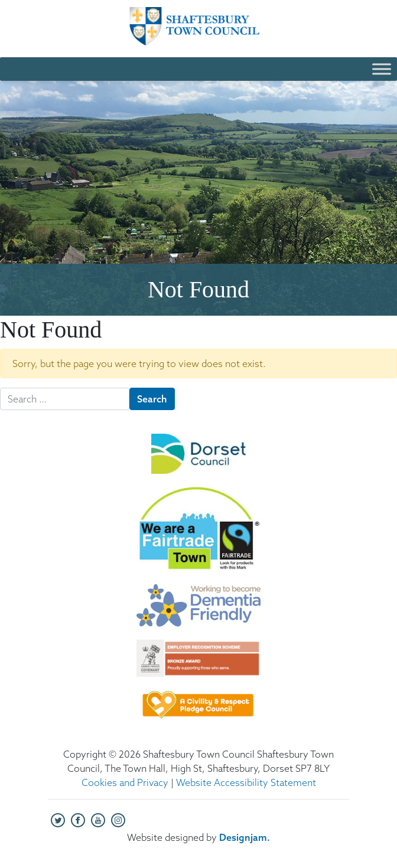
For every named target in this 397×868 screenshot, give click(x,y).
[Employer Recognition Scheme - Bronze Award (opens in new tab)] (198, 664)
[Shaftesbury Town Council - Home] (198, 26)
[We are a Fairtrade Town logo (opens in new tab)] (198, 535)
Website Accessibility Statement (246, 782)
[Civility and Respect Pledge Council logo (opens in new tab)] (198, 710)
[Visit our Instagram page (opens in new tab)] (118, 819)
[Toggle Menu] (382, 69)
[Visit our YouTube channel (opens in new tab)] (98, 819)
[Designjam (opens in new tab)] (245, 837)
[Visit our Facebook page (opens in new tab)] (78, 819)
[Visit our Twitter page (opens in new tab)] (58, 819)
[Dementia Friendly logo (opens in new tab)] (198, 612)
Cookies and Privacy (125, 782)
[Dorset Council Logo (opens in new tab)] (198, 460)
